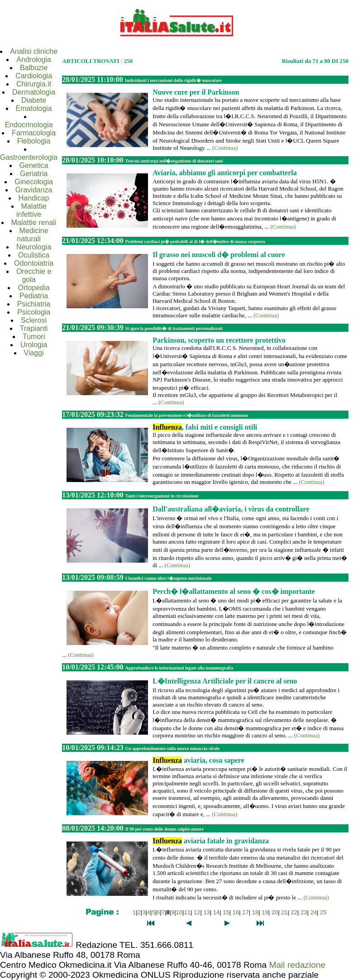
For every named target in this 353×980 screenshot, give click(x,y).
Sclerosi (34, 320)
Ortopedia (33, 288)
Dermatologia (34, 92)
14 (216, 912)
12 (197, 912)
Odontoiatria (34, 263)
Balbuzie (34, 68)
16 (236, 912)
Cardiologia (34, 76)
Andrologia (34, 60)
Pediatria (34, 296)
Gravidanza (34, 190)
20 (275, 912)
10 (179, 912)
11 (187, 912)
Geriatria (34, 174)
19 (265, 912)
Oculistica (34, 255)
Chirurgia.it (34, 84)
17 (245, 912)
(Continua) (225, 148)
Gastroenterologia (29, 157)
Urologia (34, 345)
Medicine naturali (32, 235)
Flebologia (34, 141)
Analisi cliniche (34, 51)
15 (226, 912)
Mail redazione (297, 965)
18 (255, 912)
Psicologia (34, 312)
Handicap (34, 198)
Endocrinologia (29, 125)
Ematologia (34, 108)
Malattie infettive (31, 210)
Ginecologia (34, 182)
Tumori (34, 337)
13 (206, 912)
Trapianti (34, 328)
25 (323, 912)
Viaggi (34, 353)
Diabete (34, 100)
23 (304, 912)
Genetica (34, 165)
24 (314, 912)
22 (294, 912)
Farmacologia (34, 133)
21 (284, 912)
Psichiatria (34, 304)
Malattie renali (34, 222)
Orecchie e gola (34, 275)
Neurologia (34, 247)
